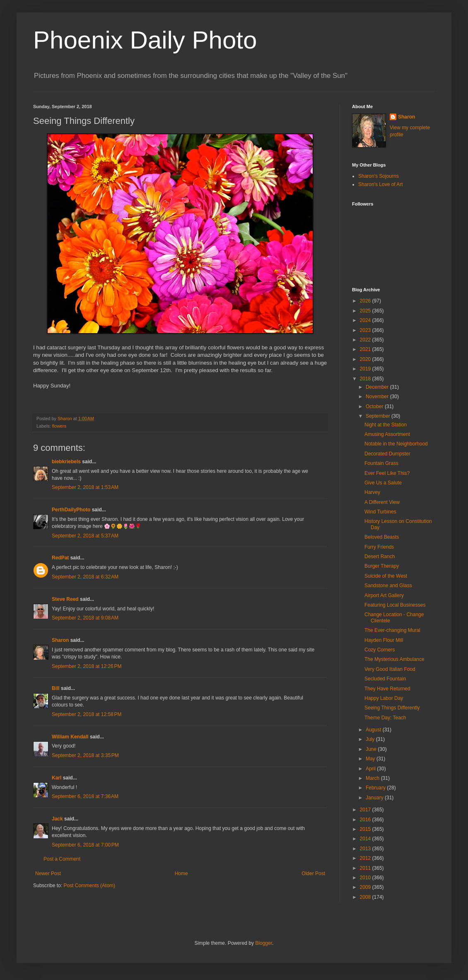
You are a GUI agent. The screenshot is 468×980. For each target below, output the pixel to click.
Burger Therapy (382, 566)
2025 (366, 311)
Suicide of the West (386, 576)
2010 (366, 878)
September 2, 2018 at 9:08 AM (85, 618)
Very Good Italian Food (390, 669)
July (371, 739)
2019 (366, 369)
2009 (366, 887)
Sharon (60, 640)
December (378, 387)
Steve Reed (65, 599)
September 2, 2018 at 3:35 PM (85, 755)
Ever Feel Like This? (387, 473)
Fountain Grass (381, 463)
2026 (366, 301)
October (375, 407)
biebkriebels (66, 462)
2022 (366, 340)
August (374, 730)
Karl (57, 778)
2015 (366, 829)
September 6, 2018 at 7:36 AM (85, 796)
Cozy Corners (380, 650)
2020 (366, 359)
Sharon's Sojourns (379, 176)
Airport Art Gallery (384, 595)
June (372, 749)
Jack (57, 819)
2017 (366, 810)
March (373, 778)
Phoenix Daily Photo (145, 40)
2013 (366, 849)
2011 (366, 868)
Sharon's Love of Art (381, 184)
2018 (366, 379)
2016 (366, 820)
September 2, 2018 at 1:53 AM (85, 487)
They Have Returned (387, 689)
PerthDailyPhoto (71, 510)
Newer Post (48, 874)
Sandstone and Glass (388, 586)
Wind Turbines (380, 512)
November (378, 397)
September (379, 416)
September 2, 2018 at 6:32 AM (85, 577)
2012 (366, 858)
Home (181, 874)
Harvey (372, 492)
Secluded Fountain (385, 679)
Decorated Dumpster (387, 454)
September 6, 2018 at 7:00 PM (85, 845)
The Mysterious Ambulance (394, 659)
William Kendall (70, 737)
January (375, 798)
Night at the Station (386, 425)
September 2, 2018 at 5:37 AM (85, 536)
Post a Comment (62, 859)
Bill (56, 688)
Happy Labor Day (384, 698)
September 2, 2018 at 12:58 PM (87, 714)
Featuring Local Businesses (395, 605)
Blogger (264, 943)
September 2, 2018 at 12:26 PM (87, 666)
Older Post (313, 874)
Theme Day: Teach (385, 718)
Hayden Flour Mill (384, 640)
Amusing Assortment (387, 434)
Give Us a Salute (383, 483)
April (371, 769)
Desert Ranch (380, 557)
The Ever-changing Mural (392, 630)
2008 (366, 897)
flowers (59, 426)
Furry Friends (379, 547)
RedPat (60, 558)
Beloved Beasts (382, 537)
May (371, 759)
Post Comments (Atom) (89, 886)
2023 (366, 330)
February (376, 788)
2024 (366, 320)
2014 (366, 839)
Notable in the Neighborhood (396, 444)
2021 (366, 349)
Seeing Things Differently (392, 708)
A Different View (382, 502)
